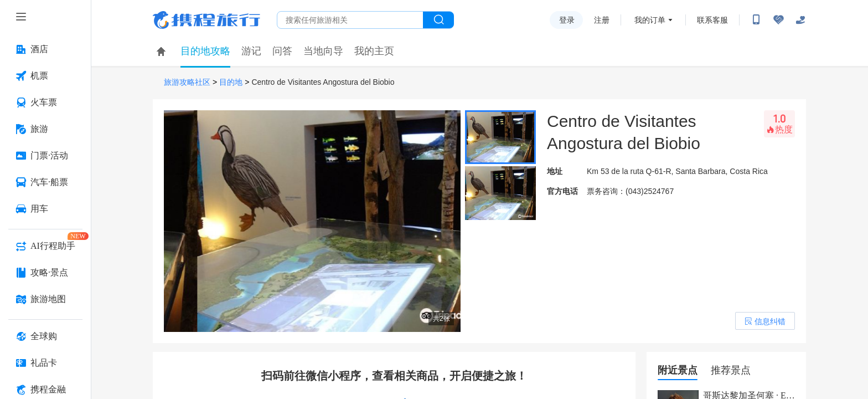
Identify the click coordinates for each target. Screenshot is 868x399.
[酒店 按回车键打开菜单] (45, 49)
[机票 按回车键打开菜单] (45, 76)
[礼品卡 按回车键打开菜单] (45, 363)
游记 (251, 51)
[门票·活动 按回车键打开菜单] (45, 156)
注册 (602, 20)
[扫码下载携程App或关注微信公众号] (756, 20)
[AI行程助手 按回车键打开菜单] (45, 246)
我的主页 (374, 51)
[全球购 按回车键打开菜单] (45, 336)
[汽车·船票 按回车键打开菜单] (45, 182)
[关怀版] (800, 20)
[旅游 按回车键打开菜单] (45, 129)
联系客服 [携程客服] (712, 20)
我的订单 (650, 20)
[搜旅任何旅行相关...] (350, 20)
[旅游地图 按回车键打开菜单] (45, 299)
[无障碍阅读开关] (778, 20)
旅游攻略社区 (187, 82)
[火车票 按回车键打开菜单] (45, 103)
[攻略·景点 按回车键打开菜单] (45, 273)
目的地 (231, 82)
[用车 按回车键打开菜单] (45, 209)
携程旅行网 (206, 20)
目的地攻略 (205, 51)
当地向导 (323, 51)
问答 (282, 51)
